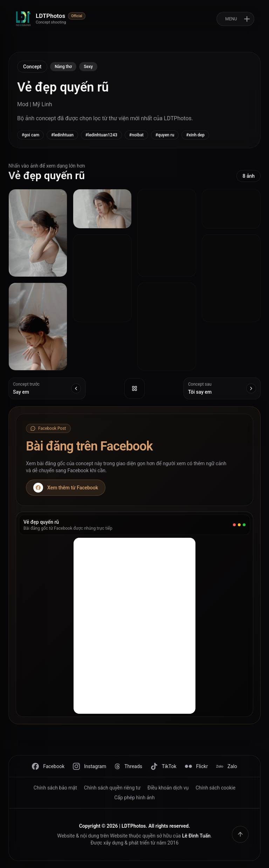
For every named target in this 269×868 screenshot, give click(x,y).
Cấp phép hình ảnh (134, 798)
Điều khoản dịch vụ (168, 788)
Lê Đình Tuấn (196, 836)
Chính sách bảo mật (55, 788)
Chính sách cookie (215, 788)
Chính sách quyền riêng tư (112, 788)
